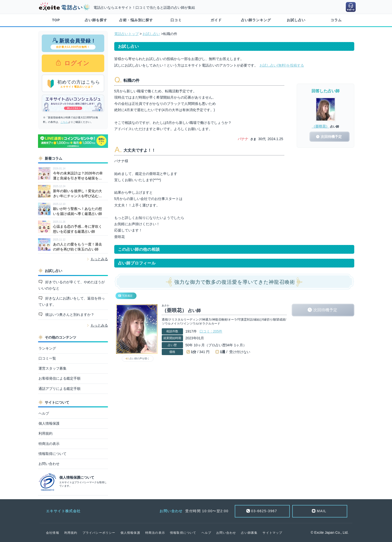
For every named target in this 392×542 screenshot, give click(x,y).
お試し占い (296, 20)
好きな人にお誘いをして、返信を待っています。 (72, 301)
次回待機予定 (325, 310)
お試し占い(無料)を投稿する (282, 65)
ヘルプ (44, 413)
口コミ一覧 (47, 358)
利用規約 (45, 433)
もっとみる (99, 259)
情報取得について (52, 454)
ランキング (47, 348)
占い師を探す (96, 20)
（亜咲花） (320, 126)
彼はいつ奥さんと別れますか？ (69, 315)
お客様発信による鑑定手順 (59, 378)
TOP (56, 20)
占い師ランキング (256, 20)
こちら (64, 122)
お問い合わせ (49, 464)
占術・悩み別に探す (136, 20)
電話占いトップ (126, 34)
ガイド (216, 20)
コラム (336, 20)
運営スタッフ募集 (52, 368)
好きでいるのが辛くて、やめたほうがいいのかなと (72, 285)
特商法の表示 (49, 444)
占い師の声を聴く (139, 358)
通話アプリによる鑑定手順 (59, 389)
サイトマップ (272, 533)
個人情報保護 (49, 423)
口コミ (176, 20)
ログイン (76, 63)
